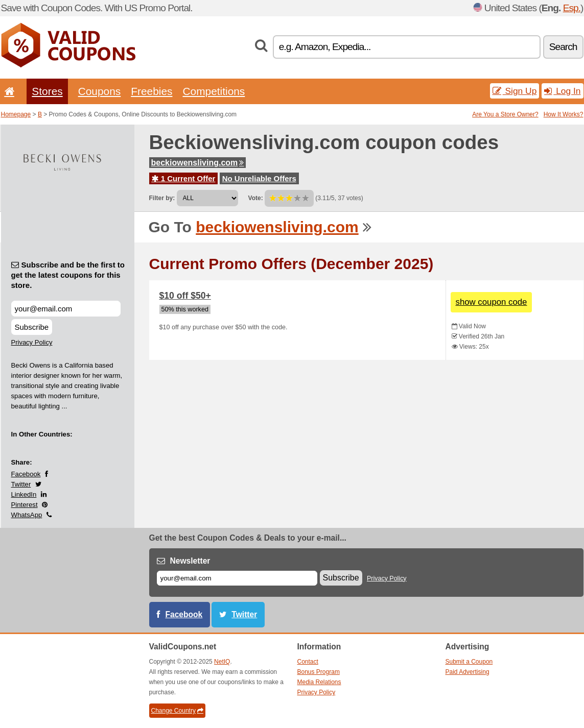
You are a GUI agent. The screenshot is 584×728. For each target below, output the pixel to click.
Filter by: (162, 198)
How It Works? (564, 114)
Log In (562, 91)
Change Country (177, 711)
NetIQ (222, 662)
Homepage (16, 114)
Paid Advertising (468, 672)
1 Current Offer (184, 178)
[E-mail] (237, 578)
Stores (47, 91)
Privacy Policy (32, 342)
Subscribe (32, 327)
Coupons (100, 91)
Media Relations (319, 682)
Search (563, 47)
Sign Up (515, 91)
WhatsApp (27, 515)
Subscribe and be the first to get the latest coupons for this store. (68, 275)
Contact (308, 662)
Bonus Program (319, 672)
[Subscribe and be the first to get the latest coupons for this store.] (66, 309)
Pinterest (25, 505)
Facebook (26, 474)
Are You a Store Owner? (505, 114)
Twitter (21, 484)
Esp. (572, 8)
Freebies (151, 91)
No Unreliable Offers (259, 178)
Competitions (214, 91)
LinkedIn (24, 494)
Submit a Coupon (469, 662)
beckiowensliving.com (198, 163)
